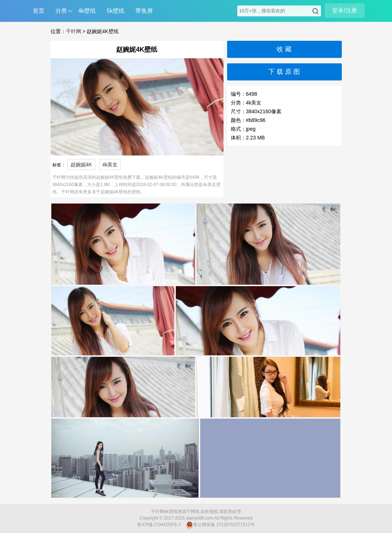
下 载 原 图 (284, 72)
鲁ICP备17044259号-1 (159, 525)
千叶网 (74, 31)
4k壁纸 (87, 11)
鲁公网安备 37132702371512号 (220, 525)
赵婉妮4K (81, 165)
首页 (39, 11)
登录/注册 (344, 10)
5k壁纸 (116, 11)
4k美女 (110, 165)
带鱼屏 (144, 11)
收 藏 (284, 49)
